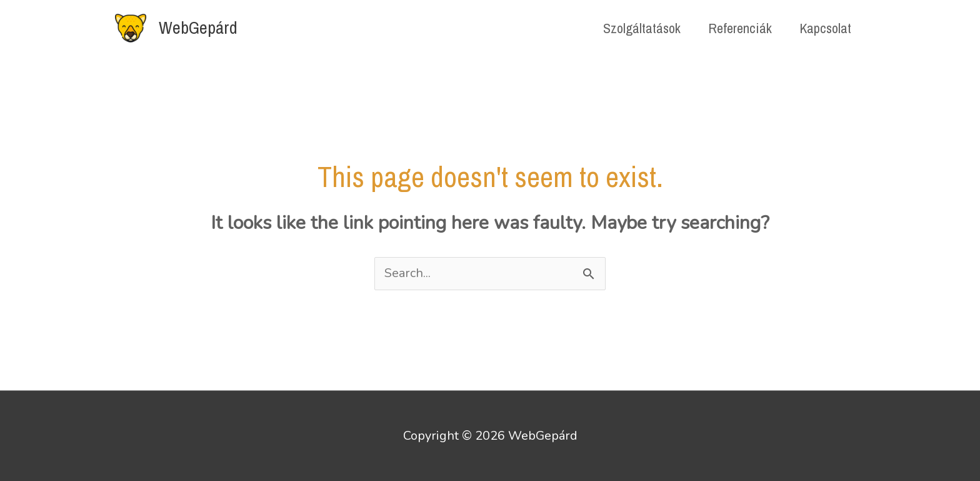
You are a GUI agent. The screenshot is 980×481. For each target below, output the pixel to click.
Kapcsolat (825, 28)
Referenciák (740, 28)
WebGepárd (198, 28)
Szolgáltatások (642, 28)
